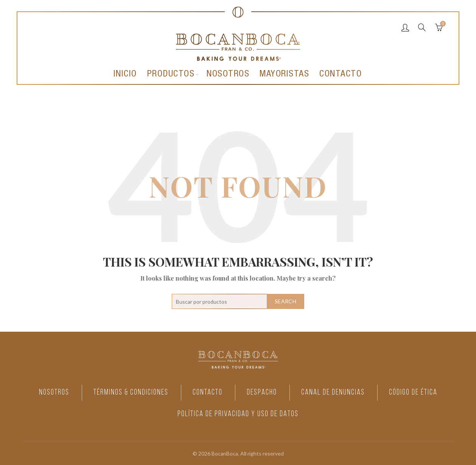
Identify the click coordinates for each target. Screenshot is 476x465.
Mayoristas (284, 75)
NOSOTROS (50, 392)
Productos (171, 75)
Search (285, 301)
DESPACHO (262, 392)
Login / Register (405, 27)
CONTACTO (206, 392)
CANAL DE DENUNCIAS (334, 392)
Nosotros (228, 75)
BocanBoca (225, 453)
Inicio (125, 75)
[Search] (422, 27)
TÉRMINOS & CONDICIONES (128, 392)
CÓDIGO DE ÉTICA (417, 392)
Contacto (341, 75)
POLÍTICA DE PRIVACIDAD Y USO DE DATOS (238, 414)
